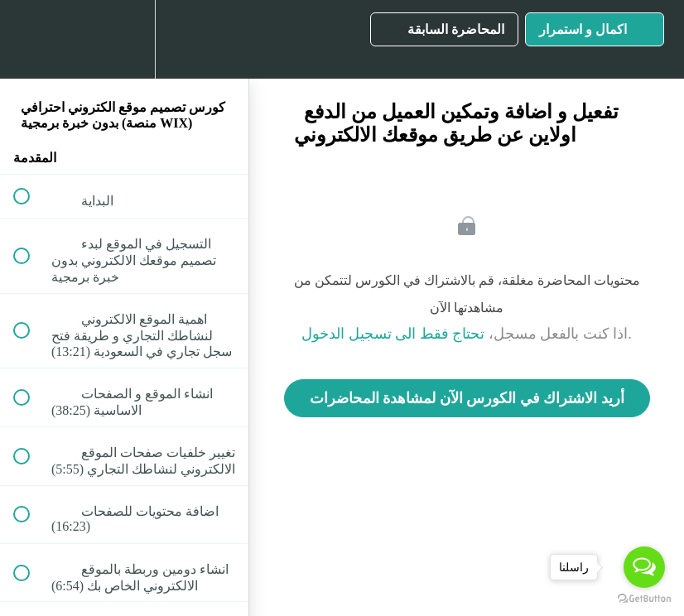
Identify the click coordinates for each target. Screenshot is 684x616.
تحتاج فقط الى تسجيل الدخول (393, 334)
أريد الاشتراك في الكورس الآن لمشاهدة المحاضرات (467, 398)
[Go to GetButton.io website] (644, 599)
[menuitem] (124, 39)
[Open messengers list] (644, 567)
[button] (31, 39)
